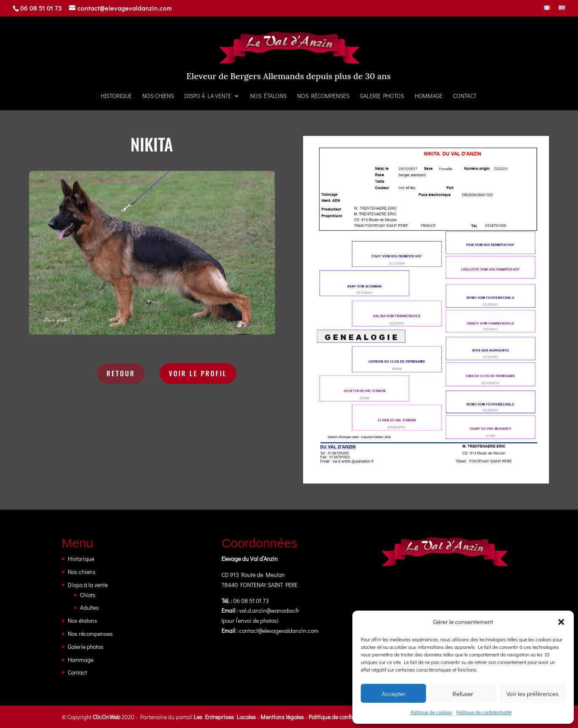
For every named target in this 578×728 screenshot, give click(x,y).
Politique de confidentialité (484, 712)
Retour (121, 373)
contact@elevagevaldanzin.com (279, 631)
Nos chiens (158, 96)
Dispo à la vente (208, 96)
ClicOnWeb (107, 717)
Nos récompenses (323, 96)
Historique (116, 96)
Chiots (88, 595)
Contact (465, 96)
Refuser (463, 693)
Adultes (89, 607)
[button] (561, 622)
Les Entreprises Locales (225, 717)
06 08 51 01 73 (41, 8)
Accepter (394, 693)
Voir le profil (198, 373)
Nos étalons (268, 96)
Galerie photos (382, 96)
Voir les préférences (533, 693)
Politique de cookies (431, 712)
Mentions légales (282, 717)
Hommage (429, 96)
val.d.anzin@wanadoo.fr (269, 610)
